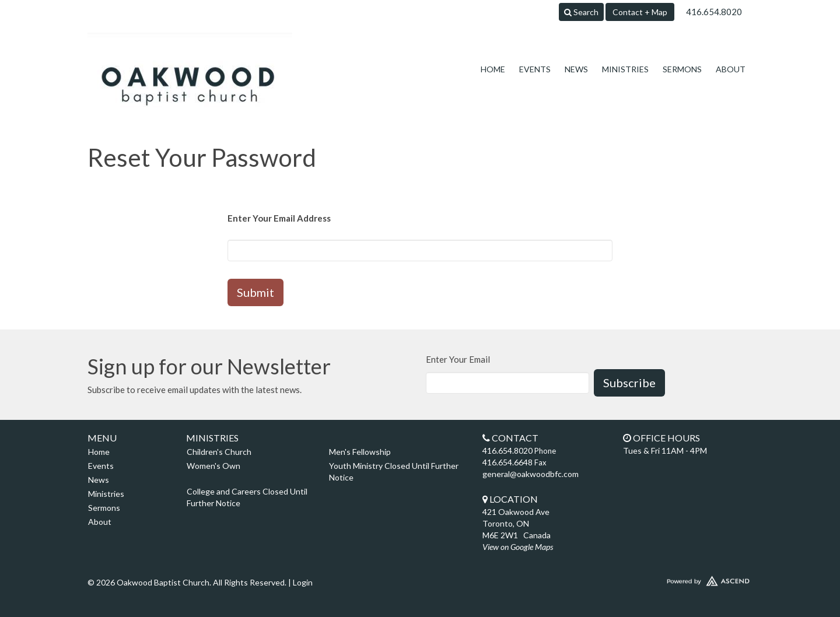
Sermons (682, 69)
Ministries (625, 69)
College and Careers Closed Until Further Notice (247, 497)
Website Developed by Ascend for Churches (674, 579)
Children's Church (219, 452)
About (731, 69)
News (576, 69)
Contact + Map (640, 12)
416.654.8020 (714, 12)
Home (493, 69)
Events (535, 69)
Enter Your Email (458, 359)
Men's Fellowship (360, 452)
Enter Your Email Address (279, 218)
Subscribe (629, 383)
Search (581, 12)
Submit (256, 292)
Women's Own (213, 466)
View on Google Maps (518, 547)
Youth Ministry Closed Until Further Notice (394, 471)
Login (303, 582)
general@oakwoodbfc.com (531, 474)
